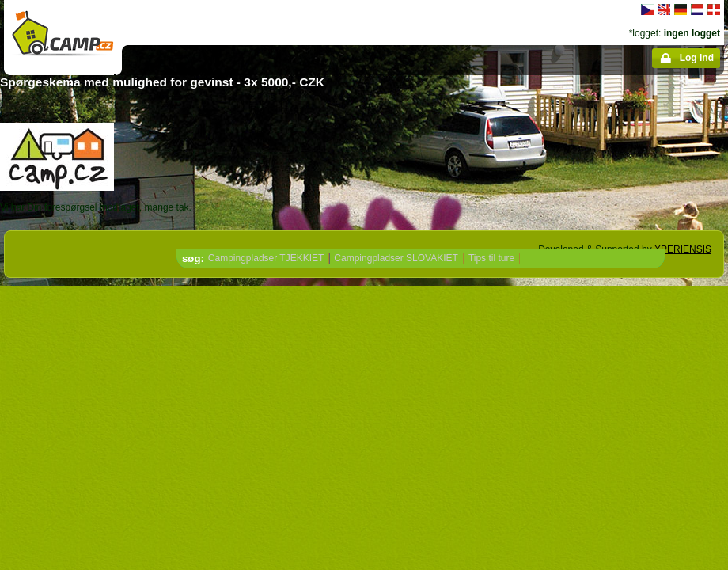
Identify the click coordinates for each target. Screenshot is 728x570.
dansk (714, 9)
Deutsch (681, 9)
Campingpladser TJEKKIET (266, 258)
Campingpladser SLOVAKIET (396, 258)
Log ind (697, 58)
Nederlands (697, 9)
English (664, 9)
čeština (647, 9)
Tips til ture (491, 258)
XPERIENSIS (683, 249)
